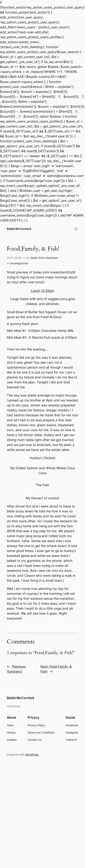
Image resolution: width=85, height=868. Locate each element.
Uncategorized (19, 263)
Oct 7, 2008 (14, 258)
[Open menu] (76, 229)
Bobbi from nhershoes (44, 258)
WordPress (32, 755)
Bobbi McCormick (19, 229)
